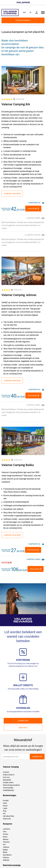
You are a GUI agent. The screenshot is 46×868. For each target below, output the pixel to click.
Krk (4, 814)
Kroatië (6, 801)
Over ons (6, 777)
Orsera (6, 834)
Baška (5, 850)
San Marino (7, 855)
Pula (5, 811)
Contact (6, 772)
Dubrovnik (7, 819)
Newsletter (7, 780)
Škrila (5, 852)
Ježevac (6, 847)
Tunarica (6, 842)
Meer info (23, 728)
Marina (6, 839)
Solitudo (6, 860)
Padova (6, 857)
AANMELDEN (23, 721)
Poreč (5, 806)
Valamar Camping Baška (18, 465)
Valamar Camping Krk (16, 104)
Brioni (5, 837)
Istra (5, 832)
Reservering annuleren (11, 785)
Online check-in (9, 775)
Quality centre (8, 782)
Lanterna (6, 829)
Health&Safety (8, 790)
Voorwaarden (8, 788)
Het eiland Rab (8, 816)
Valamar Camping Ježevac (19, 295)
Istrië (5, 803)
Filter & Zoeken (23, 20)
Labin (5, 808)
